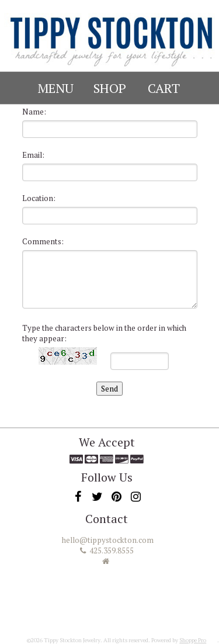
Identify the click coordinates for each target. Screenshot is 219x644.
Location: (39, 198)
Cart (164, 88)
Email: (33, 155)
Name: (34, 112)
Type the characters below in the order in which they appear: (104, 333)
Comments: (43, 241)
